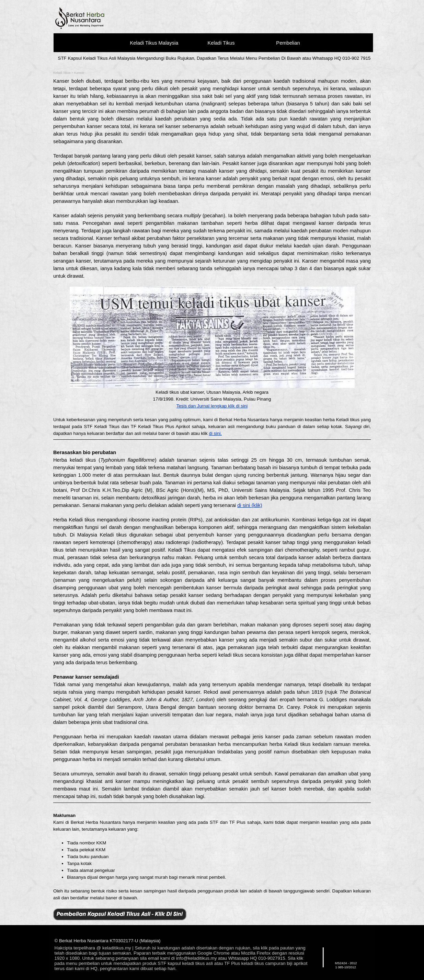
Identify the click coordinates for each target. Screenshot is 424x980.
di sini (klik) (250, 505)
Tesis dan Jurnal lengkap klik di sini (212, 406)
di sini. (215, 433)
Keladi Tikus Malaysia (154, 43)
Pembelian (288, 43)
